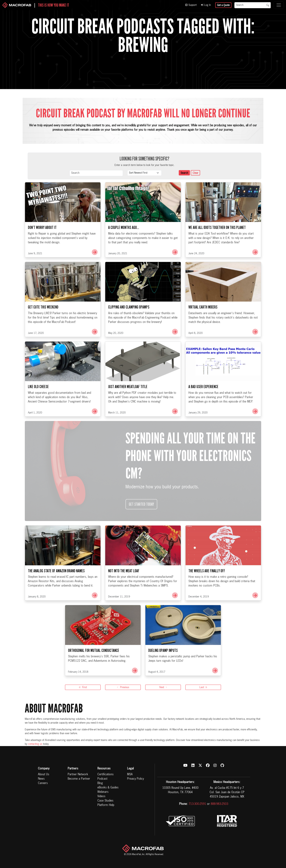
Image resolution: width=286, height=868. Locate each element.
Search (184, 173)
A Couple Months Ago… (124, 246)
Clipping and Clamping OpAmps (129, 325)
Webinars (103, 792)
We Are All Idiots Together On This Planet (217, 246)
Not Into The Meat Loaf (124, 589)
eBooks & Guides (108, 788)
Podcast (102, 779)
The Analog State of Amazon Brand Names (56, 589)
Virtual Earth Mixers (203, 325)
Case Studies (105, 801)
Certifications (106, 775)
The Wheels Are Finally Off (207, 589)
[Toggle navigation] (279, 5)
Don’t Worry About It (42, 246)
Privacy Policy (136, 779)
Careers (43, 783)
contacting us (35, 744)
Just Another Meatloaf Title (128, 405)
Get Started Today (141, 522)
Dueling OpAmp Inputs (163, 668)
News (41, 779)
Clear (195, 173)
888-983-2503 (219, 804)
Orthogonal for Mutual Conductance (94, 668)
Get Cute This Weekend (43, 325)
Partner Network (78, 775)
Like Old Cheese (38, 405)
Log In (206, 5)
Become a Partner (79, 779)
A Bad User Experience (203, 405)
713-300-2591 (197, 804)
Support (191, 5)
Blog (100, 783)
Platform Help (106, 805)
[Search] (250, 5)
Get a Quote (223, 5)
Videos (101, 796)
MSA (130, 775)
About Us (44, 775)
